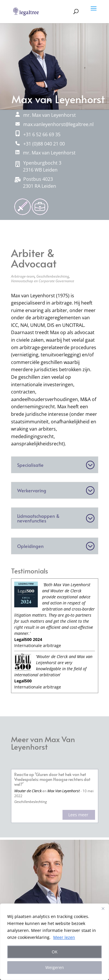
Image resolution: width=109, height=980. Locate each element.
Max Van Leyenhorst (64, 791)
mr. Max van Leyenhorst (45, 153)
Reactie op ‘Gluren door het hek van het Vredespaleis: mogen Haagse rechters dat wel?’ (52, 780)
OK (55, 952)
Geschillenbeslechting (53, 276)
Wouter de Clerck (28, 791)
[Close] (103, 908)
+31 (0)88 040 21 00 (40, 144)
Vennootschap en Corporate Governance (43, 281)
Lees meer (78, 815)
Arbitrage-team (23, 276)
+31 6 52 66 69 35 (38, 134)
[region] (54, 942)
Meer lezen (64, 937)
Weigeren (55, 967)
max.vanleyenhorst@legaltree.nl (54, 124)
